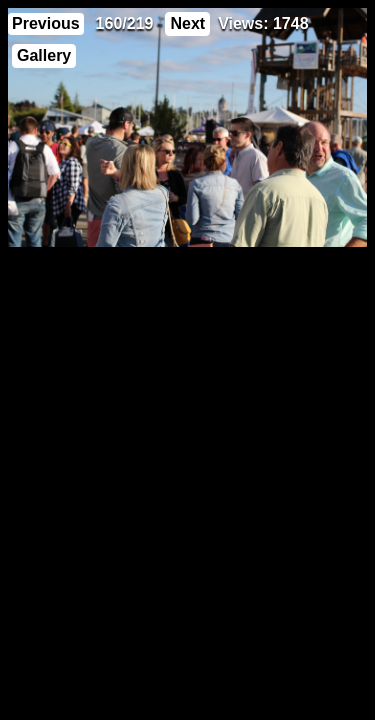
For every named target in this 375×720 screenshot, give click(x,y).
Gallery (44, 55)
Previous (46, 23)
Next (187, 23)
